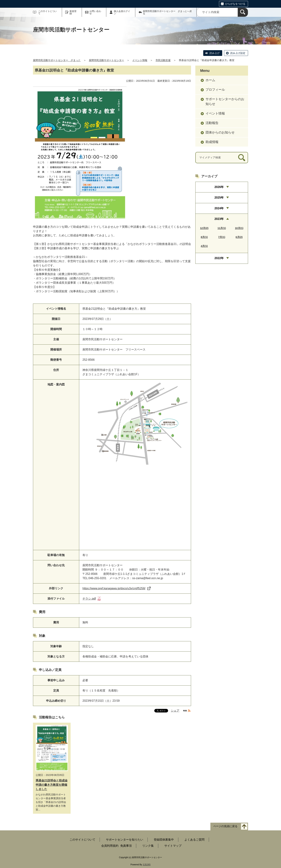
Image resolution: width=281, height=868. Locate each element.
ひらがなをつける (235, 4)
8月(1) (204, 237)
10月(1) (239, 228)
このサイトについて (47, 12)
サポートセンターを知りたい (125, 840)
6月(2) (239, 237)
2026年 (219, 187)
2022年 (219, 258)
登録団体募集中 (164, 840)
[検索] (243, 12)
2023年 (219, 219)
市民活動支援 (163, 60)
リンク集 (148, 846)
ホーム (210, 80)
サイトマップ (173, 846)
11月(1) (222, 228)
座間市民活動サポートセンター (106, 60)
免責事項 (126, 846)
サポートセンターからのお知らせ (225, 102)
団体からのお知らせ (220, 132)
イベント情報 (140, 60)
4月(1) (204, 246)
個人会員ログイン (122, 12)
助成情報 (212, 142)
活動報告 (212, 123)
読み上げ (215, 53)
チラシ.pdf (92, 599)
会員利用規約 (110, 846)
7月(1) (222, 237)
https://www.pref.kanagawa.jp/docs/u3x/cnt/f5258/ (116, 588)
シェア (175, 711)
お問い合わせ (95, 12)
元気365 (147, 865)
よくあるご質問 (194, 840)
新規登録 (73, 12)
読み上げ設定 (238, 53)
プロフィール (215, 90)
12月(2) (204, 228)
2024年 (219, 208)
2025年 (219, 198)
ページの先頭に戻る (225, 826)
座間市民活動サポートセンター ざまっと (57, 60)
